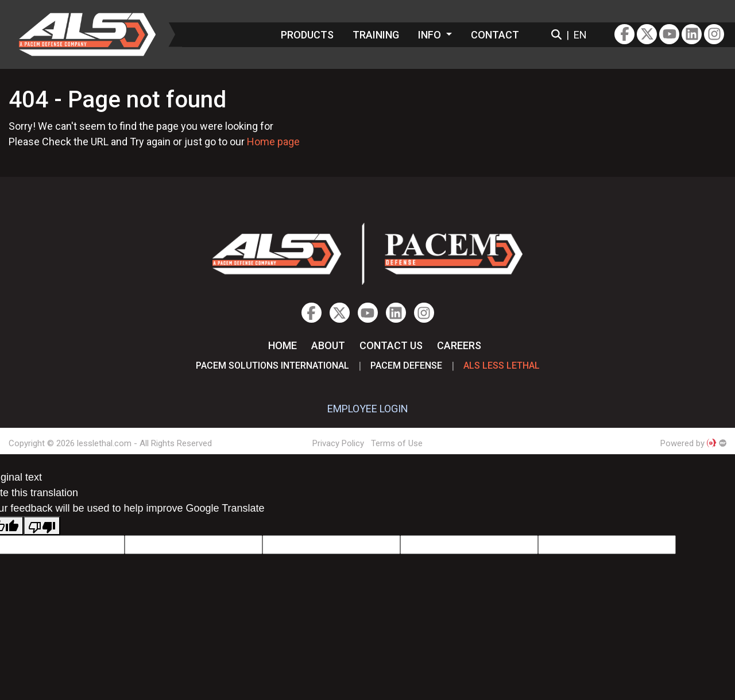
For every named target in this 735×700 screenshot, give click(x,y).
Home (283, 345)
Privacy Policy (338, 443)
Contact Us (391, 345)
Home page (273, 142)
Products (307, 35)
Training (376, 35)
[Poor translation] (42, 526)
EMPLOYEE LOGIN (368, 409)
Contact (495, 35)
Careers (459, 345)
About (328, 345)
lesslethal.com (95, 34)
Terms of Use (397, 443)
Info (431, 35)
